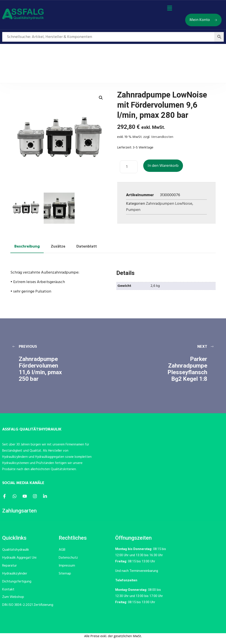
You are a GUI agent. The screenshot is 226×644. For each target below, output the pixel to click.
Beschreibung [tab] (27, 247)
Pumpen (133, 210)
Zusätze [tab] (58, 247)
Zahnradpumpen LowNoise (169, 204)
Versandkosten (162, 137)
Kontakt (8, 590)
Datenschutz (68, 558)
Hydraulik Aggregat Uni (19, 558)
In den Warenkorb (163, 166)
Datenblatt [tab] (87, 247)
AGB (62, 550)
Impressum (67, 566)
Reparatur (9, 566)
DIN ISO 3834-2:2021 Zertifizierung (28, 605)
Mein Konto (203, 20)
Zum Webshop (13, 597)
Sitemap (65, 574)
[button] (169, 9)
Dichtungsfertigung (17, 582)
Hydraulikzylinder (15, 574)
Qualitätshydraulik (16, 550)
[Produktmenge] (129, 167)
